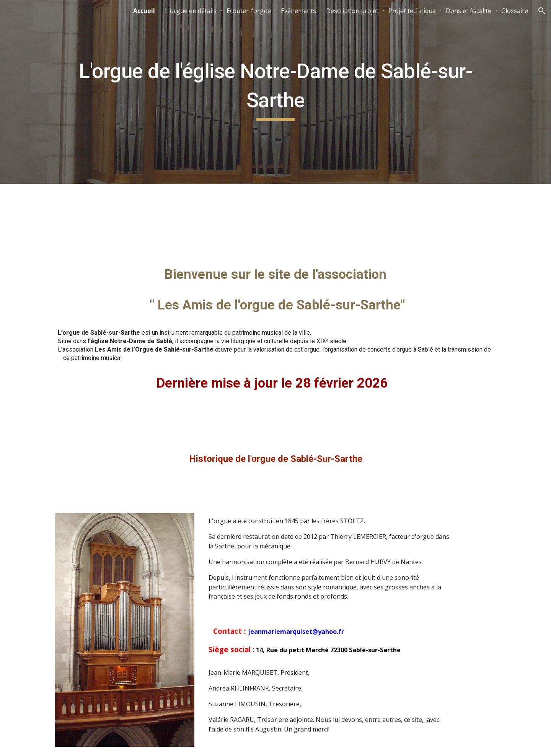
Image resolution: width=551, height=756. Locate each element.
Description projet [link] (352, 11)
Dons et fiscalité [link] (469, 11)
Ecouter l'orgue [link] (249, 11)
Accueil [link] (144, 11)
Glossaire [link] (515, 11)
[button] (542, 11)
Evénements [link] (298, 11)
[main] (275, 92)
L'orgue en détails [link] (191, 11)
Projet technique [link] (412, 11)
